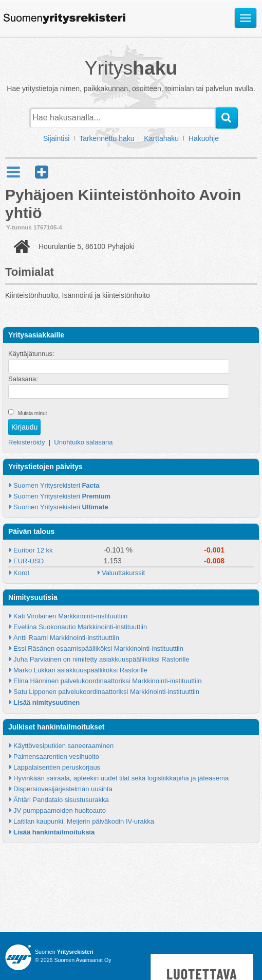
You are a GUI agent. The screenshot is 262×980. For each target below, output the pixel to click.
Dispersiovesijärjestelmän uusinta (63, 789)
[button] (42, 172)
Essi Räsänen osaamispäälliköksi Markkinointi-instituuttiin (98, 648)
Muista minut (33, 413)
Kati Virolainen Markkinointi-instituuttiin (70, 616)
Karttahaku (161, 138)
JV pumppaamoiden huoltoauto (60, 810)
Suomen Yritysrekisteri (56, 485)
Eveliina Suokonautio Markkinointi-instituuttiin (80, 627)
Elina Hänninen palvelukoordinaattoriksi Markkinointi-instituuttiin (107, 681)
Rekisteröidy (27, 442)
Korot (21, 573)
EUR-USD (29, 561)
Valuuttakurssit (123, 573)
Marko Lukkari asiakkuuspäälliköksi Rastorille (80, 670)
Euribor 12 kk (33, 550)
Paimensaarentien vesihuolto (56, 756)
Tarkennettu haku (107, 138)
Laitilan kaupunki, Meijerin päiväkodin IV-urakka (84, 821)
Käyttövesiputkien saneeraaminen (63, 746)
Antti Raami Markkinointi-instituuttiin (66, 638)
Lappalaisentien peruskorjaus (57, 767)
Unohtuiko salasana (83, 442)
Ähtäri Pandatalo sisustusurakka (61, 800)
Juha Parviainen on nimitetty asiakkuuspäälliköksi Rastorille (101, 659)
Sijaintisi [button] (56, 138)
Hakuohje (204, 138)
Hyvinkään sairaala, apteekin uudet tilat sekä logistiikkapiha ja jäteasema (121, 778)
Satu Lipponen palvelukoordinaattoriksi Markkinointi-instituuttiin (106, 692)
